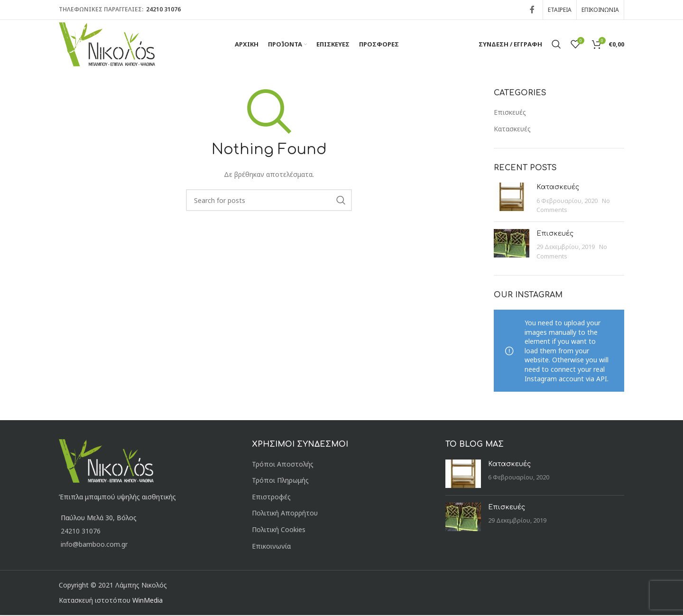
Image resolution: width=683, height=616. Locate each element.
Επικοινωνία (271, 547)
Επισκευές (510, 113)
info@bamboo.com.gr (94, 545)
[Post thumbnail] (512, 199)
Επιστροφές (271, 498)
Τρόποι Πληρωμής (280, 481)
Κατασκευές (512, 130)
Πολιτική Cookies (279, 530)
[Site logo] (108, 44)
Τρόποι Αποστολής (283, 465)
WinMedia (148, 601)
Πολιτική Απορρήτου (285, 514)
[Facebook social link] (532, 9)
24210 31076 (163, 9)
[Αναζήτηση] (556, 45)
